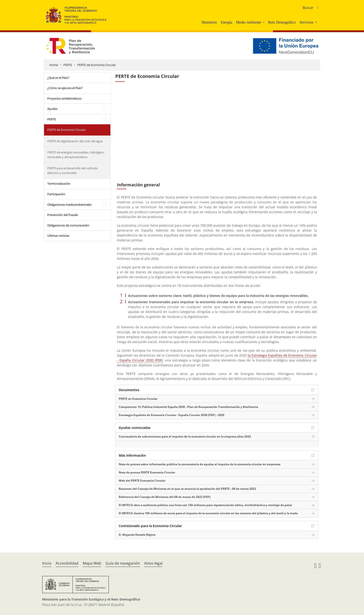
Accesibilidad (67, 563)
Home (54, 65)
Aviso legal (153, 563)
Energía (226, 22)
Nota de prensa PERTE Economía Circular (147, 472)
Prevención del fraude (63, 215)
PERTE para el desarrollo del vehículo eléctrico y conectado (73, 170)
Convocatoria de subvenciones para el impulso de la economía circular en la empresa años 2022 (185, 436)
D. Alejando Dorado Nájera (137, 535)
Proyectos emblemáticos (64, 98)
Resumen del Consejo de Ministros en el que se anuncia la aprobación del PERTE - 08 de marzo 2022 (187, 489)
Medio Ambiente (248, 22)
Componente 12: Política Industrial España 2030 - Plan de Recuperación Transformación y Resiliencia (188, 407)
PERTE (68, 65)
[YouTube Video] (217, 134)
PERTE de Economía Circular (97, 65)
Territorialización (59, 184)
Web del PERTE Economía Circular (142, 481)
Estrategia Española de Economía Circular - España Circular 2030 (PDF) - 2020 (172, 415)
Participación (56, 194)
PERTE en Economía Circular (138, 399)
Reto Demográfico (282, 22)
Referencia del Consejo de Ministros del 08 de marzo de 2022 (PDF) (165, 497)
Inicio (47, 563)
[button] (264, 22)
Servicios (306, 22)
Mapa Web (92, 563)
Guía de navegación (123, 563)
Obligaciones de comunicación (68, 225)
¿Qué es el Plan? (58, 78)
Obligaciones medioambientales (69, 205)
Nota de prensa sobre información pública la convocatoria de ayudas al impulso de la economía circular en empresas (200, 464)
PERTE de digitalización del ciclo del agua (75, 141)
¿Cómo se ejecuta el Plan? (65, 88)
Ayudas (52, 109)
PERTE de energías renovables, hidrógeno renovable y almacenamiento (76, 155)
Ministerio (209, 22)
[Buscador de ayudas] (311, 8)
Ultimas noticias (58, 236)
